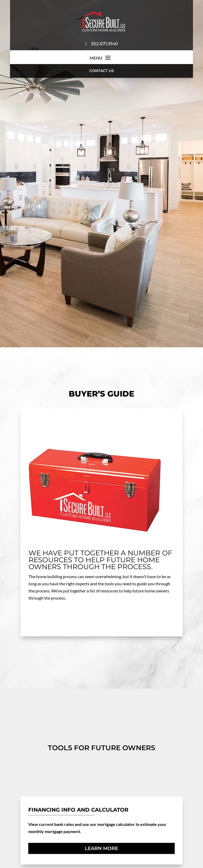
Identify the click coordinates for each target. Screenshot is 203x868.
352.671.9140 (101, 44)
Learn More (101, 848)
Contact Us (102, 71)
